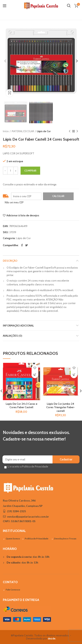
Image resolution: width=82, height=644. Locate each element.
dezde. (52, 638)
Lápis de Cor (44, 131)
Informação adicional (18, 326)
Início (6, 131)
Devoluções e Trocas (65, 539)
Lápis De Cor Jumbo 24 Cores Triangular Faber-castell (61, 407)
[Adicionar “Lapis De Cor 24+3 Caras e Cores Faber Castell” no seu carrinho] (35, 375)
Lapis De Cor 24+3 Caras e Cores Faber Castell (21, 405)
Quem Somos (13, 539)
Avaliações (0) (12, 336)
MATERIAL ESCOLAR (23, 131)
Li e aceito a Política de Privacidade (28, 467)
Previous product (70, 131)
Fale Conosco (13, 590)
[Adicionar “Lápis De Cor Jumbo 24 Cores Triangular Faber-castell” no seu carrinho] (74, 375)
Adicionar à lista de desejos (23, 215)
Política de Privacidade (37, 539)
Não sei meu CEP (14, 202)
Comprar (30, 171)
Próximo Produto (77, 131)
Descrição (10, 261)
